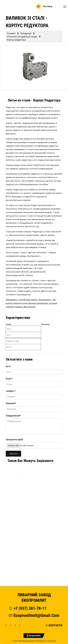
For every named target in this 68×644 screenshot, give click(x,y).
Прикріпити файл (14, 440)
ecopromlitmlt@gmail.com (34, 615)
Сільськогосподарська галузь (22, 36)
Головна (11, 33)
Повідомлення (13, 416)
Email (9, 379)
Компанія (11, 403)
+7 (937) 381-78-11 (27, 608)
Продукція (26, 33)
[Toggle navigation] (65, 7)
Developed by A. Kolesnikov (46, 641)
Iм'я (8, 366)
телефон (11, 391)
